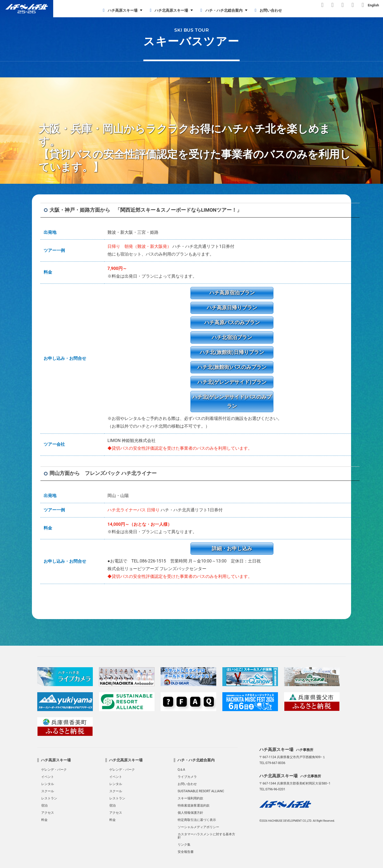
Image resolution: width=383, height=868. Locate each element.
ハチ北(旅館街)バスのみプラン (232, 367)
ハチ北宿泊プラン (232, 337)
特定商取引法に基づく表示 (197, 820)
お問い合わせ (267, 10)
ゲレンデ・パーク (54, 770)
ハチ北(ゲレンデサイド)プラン (232, 382)
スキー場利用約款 (190, 798)
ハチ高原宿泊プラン (232, 293)
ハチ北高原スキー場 (168, 10)
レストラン (49, 798)
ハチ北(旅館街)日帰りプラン (232, 352)
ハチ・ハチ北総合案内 (221, 10)
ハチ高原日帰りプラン (232, 308)
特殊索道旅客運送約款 (194, 806)
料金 (44, 820)
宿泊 (44, 806)
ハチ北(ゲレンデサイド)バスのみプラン (232, 402)
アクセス (48, 813)
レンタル (48, 784)
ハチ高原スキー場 (119, 10)
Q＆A (181, 770)
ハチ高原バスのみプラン (232, 322)
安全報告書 (186, 852)
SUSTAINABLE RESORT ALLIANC (201, 791)
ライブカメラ (187, 777)
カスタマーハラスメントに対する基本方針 (206, 836)
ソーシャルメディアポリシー (198, 827)
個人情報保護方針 (190, 813)
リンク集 (184, 845)
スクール (48, 791)
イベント (48, 777)
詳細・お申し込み (232, 548)
